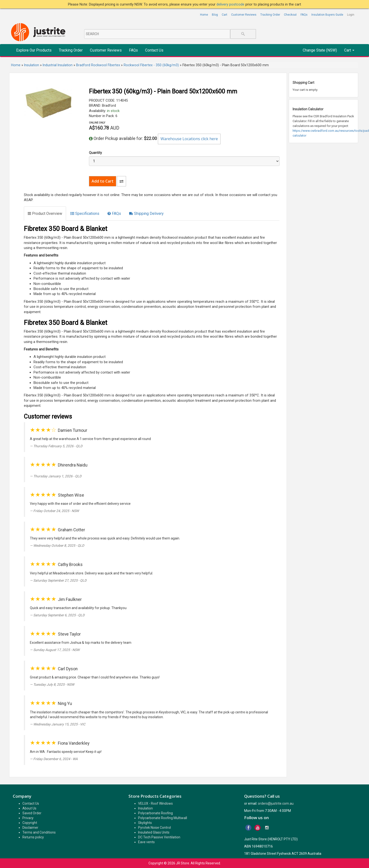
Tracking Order (270, 15)
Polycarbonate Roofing (155, 813)
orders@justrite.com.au (276, 803)
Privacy (28, 818)
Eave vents (146, 842)
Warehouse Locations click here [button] (189, 139)
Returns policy (33, 837)
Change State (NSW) (320, 50)
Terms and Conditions (39, 832)
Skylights (145, 823)
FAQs (304, 15)
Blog (215, 15)
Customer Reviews (244, 15)
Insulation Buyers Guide (327, 15)
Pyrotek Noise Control (154, 828)
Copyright (30, 823)
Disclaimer (30, 828)
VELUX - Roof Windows (155, 803)
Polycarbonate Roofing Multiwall (163, 818)
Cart (225, 15)
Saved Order (32, 813)
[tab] (45, 214)
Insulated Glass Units (154, 832)
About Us (29, 808)
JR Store (183, 863)
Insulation (145, 808)
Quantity (95, 153)
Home (204, 15)
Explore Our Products (34, 50)
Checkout (290, 15)
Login (351, 15)
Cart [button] (349, 50)
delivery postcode (231, 4)
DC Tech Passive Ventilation (159, 837)
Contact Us (154, 50)
